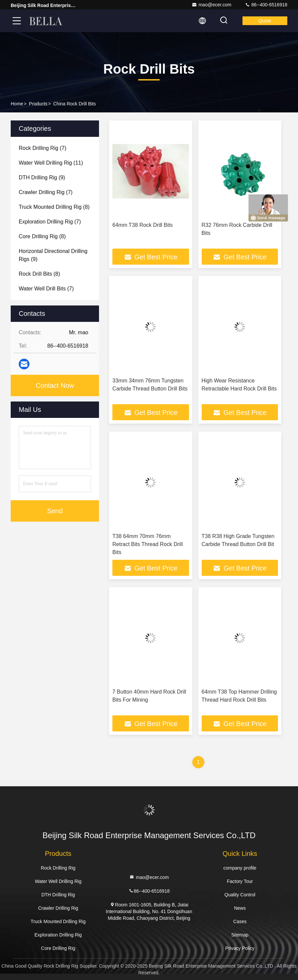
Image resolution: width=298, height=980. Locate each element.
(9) (42, 177)
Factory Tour (240, 881)
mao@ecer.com (211, 5)
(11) (51, 163)
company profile (240, 868)
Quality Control (240, 895)
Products (38, 104)
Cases (240, 921)
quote (265, 21)
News (240, 908)
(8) (54, 207)
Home (17, 104)
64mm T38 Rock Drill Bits (142, 225)
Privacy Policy (240, 948)
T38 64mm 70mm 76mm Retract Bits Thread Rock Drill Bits (147, 544)
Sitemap (240, 935)
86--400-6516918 (266, 5)
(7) (42, 148)
